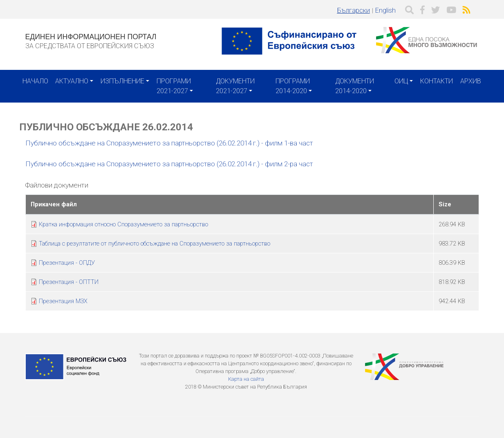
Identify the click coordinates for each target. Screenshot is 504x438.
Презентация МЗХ (63, 301)
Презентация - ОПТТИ (69, 282)
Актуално (72, 81)
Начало (35, 81)
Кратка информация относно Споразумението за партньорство (123, 224)
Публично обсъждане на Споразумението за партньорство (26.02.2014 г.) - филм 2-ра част (169, 164)
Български (354, 10)
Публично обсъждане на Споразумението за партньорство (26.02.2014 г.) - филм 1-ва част (170, 143)
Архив (471, 81)
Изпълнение (122, 81)
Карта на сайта (246, 379)
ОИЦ (401, 81)
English (385, 10)
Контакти (437, 81)
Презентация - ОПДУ (67, 263)
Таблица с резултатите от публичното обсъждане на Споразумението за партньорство (155, 244)
